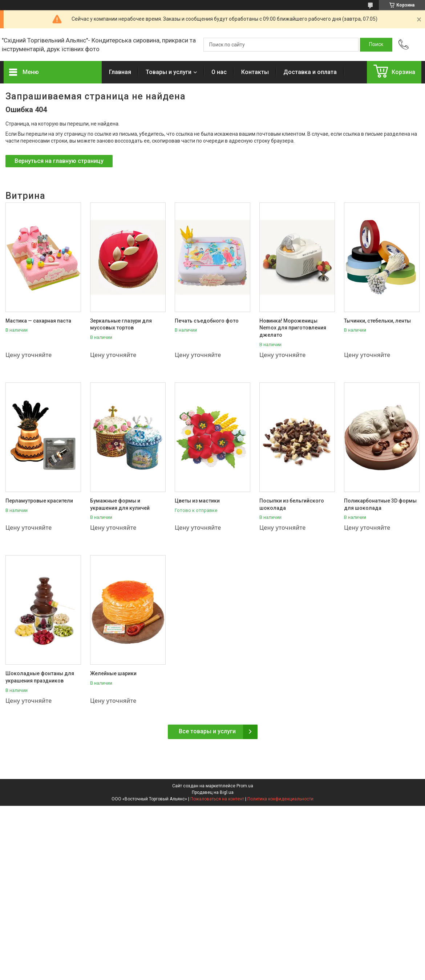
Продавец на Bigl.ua (213, 792)
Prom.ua (245, 786)
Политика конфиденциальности (280, 799)
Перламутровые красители (39, 501)
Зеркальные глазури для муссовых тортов (121, 324)
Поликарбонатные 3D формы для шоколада (380, 504)
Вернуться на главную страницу (59, 161)
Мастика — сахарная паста (38, 321)
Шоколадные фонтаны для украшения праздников (40, 677)
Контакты (255, 72)
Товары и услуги (169, 72)
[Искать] (376, 45)
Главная (120, 72)
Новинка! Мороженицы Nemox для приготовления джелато (293, 328)
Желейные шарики (113, 673)
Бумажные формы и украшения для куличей (120, 504)
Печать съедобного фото (207, 321)
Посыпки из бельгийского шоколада (292, 504)
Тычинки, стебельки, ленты (377, 321)
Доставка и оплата (310, 72)
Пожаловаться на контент (217, 799)
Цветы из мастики (197, 501)
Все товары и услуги (207, 731)
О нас (219, 72)
